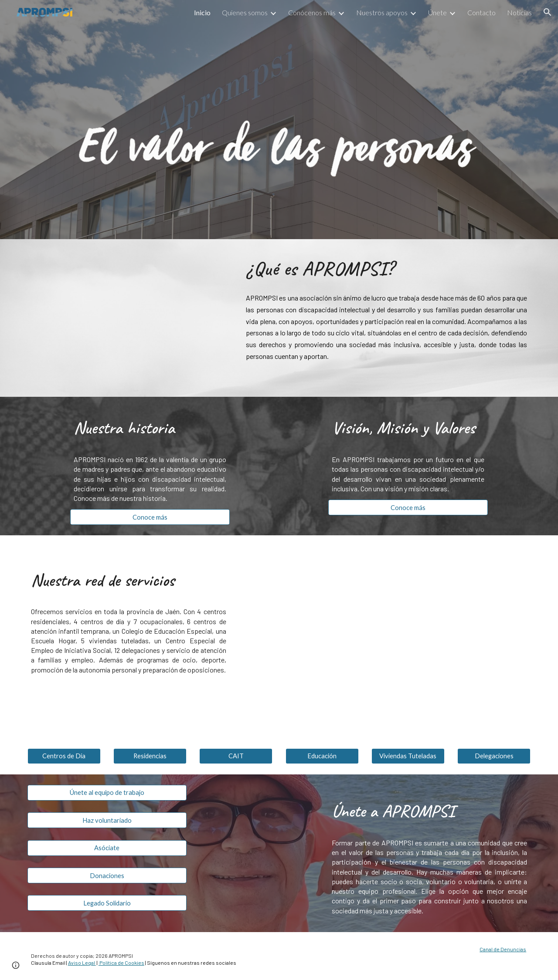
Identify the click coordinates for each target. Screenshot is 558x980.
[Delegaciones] (494, 756)
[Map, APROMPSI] (408, 637)
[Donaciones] (107, 875)
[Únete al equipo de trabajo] (107, 793)
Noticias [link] (519, 12)
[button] (548, 12)
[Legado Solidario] (107, 903)
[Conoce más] (150, 517)
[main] (386, 268)
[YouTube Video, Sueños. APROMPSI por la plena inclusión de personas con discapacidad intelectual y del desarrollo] (129, 318)
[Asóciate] (107, 848)
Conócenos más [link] (312, 12)
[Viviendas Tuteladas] (408, 756)
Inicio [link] (202, 12)
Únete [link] (437, 12)
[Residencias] (150, 756)
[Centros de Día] (64, 756)
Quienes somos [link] (245, 12)
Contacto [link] (481, 12)
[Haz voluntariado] (107, 820)
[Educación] (322, 756)
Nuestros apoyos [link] (382, 12)
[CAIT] (236, 756)
